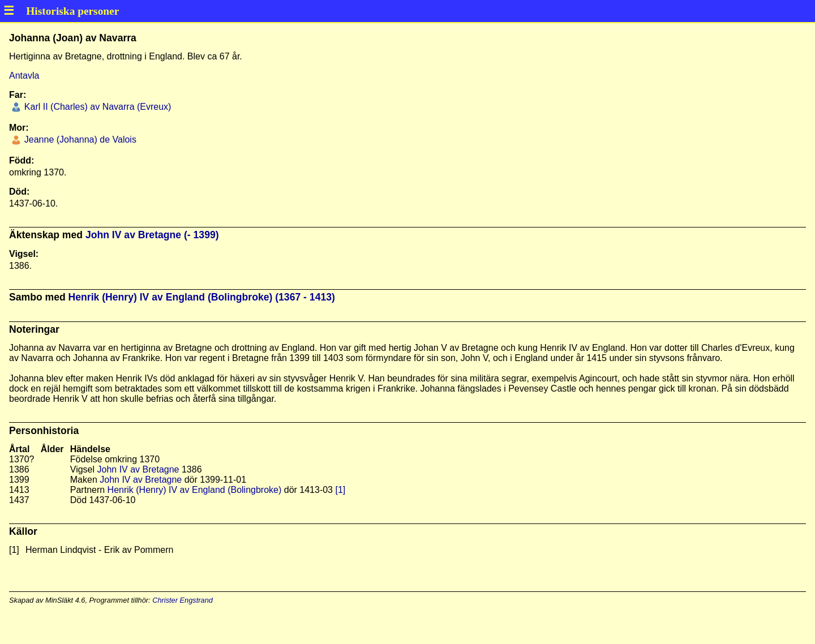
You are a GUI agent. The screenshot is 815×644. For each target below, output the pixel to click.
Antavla (24, 76)
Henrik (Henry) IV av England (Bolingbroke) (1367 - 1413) (202, 297)
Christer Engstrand (183, 600)
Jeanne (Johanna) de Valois (79, 139)
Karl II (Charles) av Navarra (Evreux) (96, 107)
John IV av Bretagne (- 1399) (152, 235)
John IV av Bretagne (138, 469)
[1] (340, 490)
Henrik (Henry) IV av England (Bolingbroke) (195, 490)
